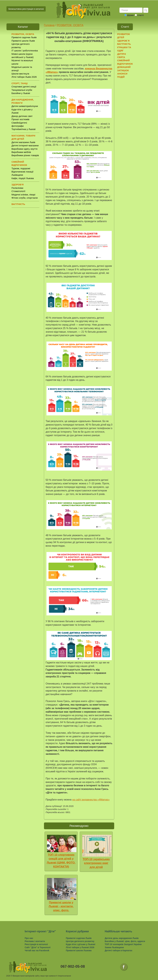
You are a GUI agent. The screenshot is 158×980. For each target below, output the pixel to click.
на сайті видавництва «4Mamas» (91, 800)
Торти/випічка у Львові (24, 129)
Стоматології (18, 191)
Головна (49, 25)
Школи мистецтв (20, 74)
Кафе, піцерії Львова (23, 178)
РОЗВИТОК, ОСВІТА (70, 25)
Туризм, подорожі (21, 168)
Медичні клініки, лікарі (23, 195)
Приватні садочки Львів (24, 37)
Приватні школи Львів (23, 41)
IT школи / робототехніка (25, 51)
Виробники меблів (21, 152)
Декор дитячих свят (22, 116)
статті (141, 15)
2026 (8, 976)
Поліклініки (17, 188)
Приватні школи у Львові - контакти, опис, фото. (61, 906)
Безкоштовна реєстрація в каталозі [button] (26, 9)
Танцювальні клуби (22, 90)
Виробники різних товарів (25, 155)
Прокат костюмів (21, 119)
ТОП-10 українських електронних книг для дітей (96, 863)
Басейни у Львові (21, 93)
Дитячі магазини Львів (23, 142)
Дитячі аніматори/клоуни (25, 106)
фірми (130, 15)
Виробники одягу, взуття (25, 149)
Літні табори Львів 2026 (24, 77)
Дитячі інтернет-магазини (25, 145)
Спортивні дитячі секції (24, 87)
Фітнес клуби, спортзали (25, 198)
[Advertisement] (133, 128)
